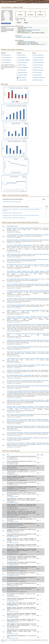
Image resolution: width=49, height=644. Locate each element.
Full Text (9, 459)
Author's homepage (27, 37)
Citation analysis (15, 459)
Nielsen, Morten (38, 80)
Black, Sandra (37, 67)
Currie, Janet (37, 72)
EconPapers (19, 37)
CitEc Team (3, 641)
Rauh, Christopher (23, 67)
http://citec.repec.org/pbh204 (29, 42)
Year (4, 226)
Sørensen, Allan (22, 75)
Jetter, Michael (6, 60)
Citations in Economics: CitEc (9, 2)
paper (20, 232)
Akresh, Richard (38, 55)
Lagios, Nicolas (22, 80)
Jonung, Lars (22, 70)
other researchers (28, 31)
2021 (3, 489)
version (18, 470)
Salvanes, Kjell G (38, 63)
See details (30, 27)
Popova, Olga (22, 65)
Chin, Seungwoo (7, 58)
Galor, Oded (21, 55)
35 (30, 33)
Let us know (42, 44)
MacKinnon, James (39, 77)
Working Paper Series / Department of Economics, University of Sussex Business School (21, 215)
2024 (3, 463)
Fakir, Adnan (6, 55)
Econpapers (14, 232)
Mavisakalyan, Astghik (24, 60)
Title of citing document (13, 226)
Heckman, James (38, 70)
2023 (3, 458)
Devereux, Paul (38, 65)
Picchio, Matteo (22, 58)
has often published (36, 30)
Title (8, 454)
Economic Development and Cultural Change (12, 202)
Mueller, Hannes (22, 72)
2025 (3, 473)
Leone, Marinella (38, 58)
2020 (3, 526)
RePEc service (8, 640)
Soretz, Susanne (22, 63)
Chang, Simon (6, 63)
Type (38, 454)
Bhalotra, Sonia (38, 60)
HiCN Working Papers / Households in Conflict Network (14, 218)
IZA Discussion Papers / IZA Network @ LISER (12, 213)
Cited (42, 454)
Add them (28, 44)
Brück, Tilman (22, 77)
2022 (3, 468)
